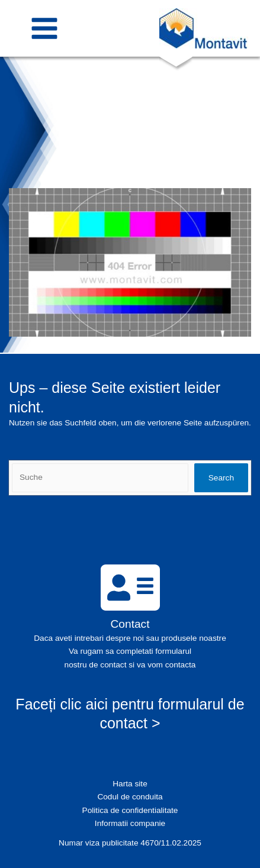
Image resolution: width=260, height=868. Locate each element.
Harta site (130, 784)
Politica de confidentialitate (130, 810)
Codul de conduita (130, 797)
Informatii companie (130, 823)
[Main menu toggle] (45, 28)
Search (221, 478)
